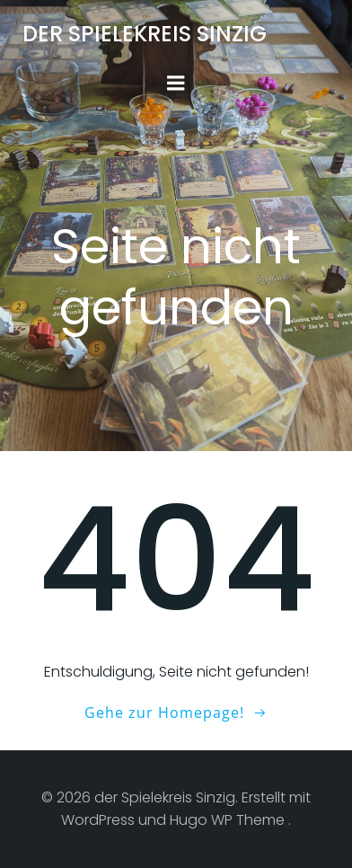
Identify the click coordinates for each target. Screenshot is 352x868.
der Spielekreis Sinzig (145, 34)
